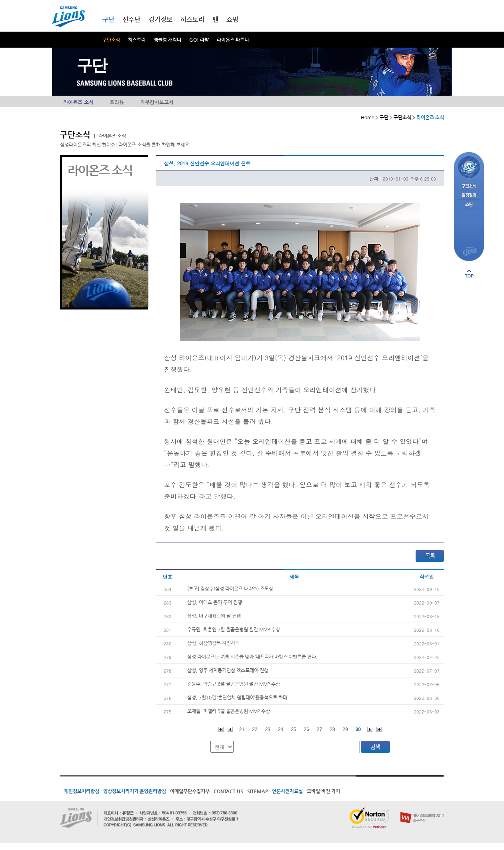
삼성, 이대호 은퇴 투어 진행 (215, 602)
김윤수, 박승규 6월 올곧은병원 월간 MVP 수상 (234, 684)
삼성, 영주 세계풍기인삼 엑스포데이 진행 (228, 670)
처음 (221, 729)
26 (307, 729)
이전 (230, 729)
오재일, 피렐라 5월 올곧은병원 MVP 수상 (229, 711)
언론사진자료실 (287, 791)
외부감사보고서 (157, 102)
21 (242, 729)
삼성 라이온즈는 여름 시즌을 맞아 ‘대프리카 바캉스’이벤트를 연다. (252, 657)
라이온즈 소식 (78, 102)
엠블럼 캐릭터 (167, 40)
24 (281, 729)
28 (332, 729)
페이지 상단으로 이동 (469, 273)
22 (255, 729)
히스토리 (137, 40)
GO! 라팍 (199, 40)
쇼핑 (232, 19)
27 (319, 729)
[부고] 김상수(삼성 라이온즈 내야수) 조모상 (230, 589)
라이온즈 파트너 (233, 40)
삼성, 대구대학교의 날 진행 (214, 616)
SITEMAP (258, 791)
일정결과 (469, 196)
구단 (108, 19)
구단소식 (111, 40)
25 (293, 729)
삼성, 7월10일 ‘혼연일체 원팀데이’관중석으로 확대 (237, 697)
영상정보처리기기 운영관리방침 (135, 791)
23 (267, 729)
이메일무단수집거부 (190, 791)
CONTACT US (228, 791)
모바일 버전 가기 (323, 791)
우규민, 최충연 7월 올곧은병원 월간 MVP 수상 (234, 629)
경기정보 (160, 19)
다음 (370, 729)
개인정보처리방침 (82, 791)
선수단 (131, 19)
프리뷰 (117, 102)
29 (345, 729)
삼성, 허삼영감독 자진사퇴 (213, 643)
